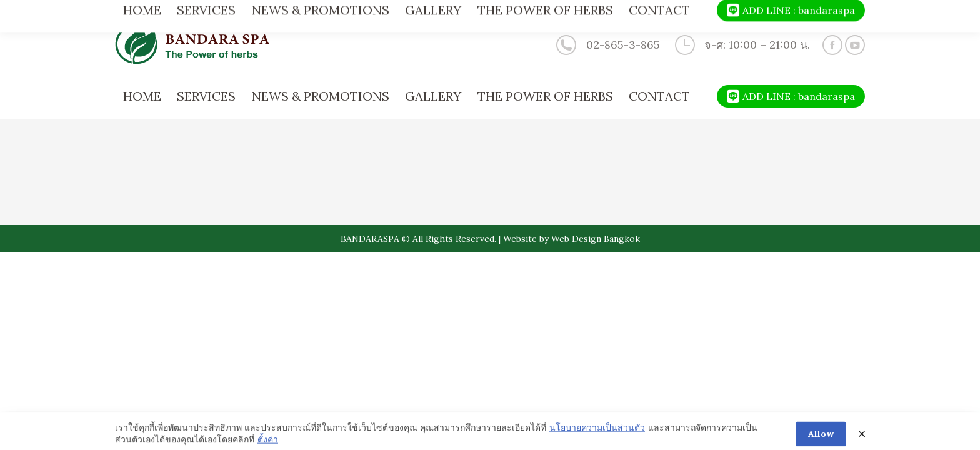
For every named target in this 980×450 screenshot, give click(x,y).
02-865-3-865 (607, 45)
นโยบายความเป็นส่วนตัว (597, 434)
